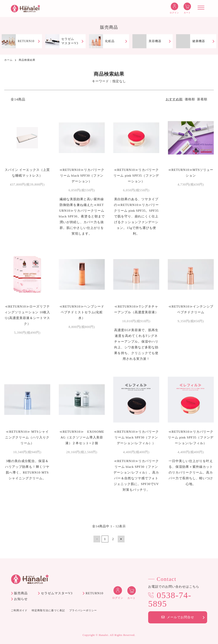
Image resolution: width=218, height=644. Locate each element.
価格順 (190, 99)
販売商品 (21, 593)
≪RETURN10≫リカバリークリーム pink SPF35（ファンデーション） (136, 176)
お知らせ (21, 599)
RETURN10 (94, 593)
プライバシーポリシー (83, 610)
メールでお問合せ (178, 617)
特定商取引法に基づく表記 (48, 610)
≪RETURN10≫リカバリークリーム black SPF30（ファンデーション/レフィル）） (136, 437)
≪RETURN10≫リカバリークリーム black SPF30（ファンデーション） (82, 176)
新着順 (202, 99)
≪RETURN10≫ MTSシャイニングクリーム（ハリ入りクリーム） (27, 437)
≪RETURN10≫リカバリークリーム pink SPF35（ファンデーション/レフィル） (191, 437)
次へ (121, 539)
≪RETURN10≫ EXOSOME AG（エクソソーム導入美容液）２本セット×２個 (84, 437)
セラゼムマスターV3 (57, 593)
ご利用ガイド (19, 610)
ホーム (8, 60)
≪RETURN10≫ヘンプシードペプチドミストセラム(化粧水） (82, 312)
